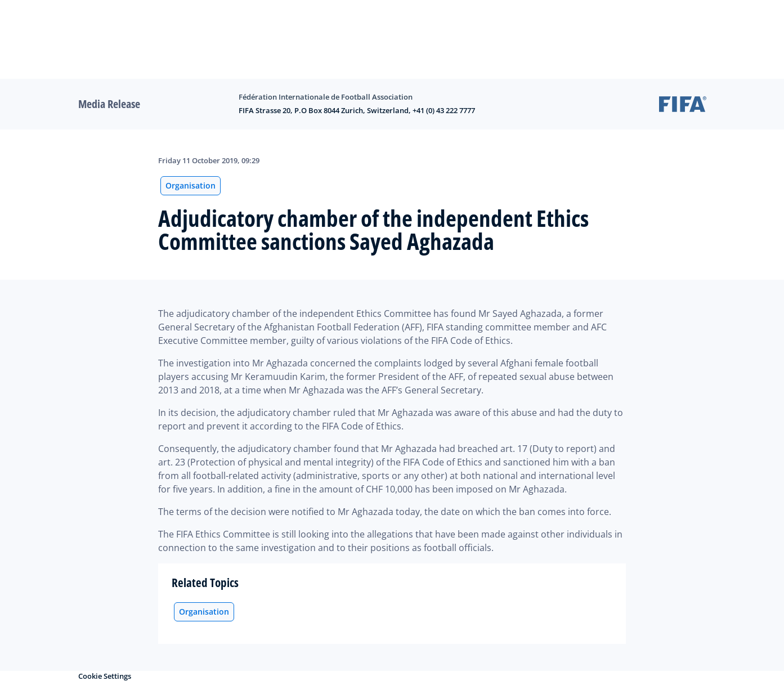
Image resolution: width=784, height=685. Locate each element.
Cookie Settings (105, 676)
